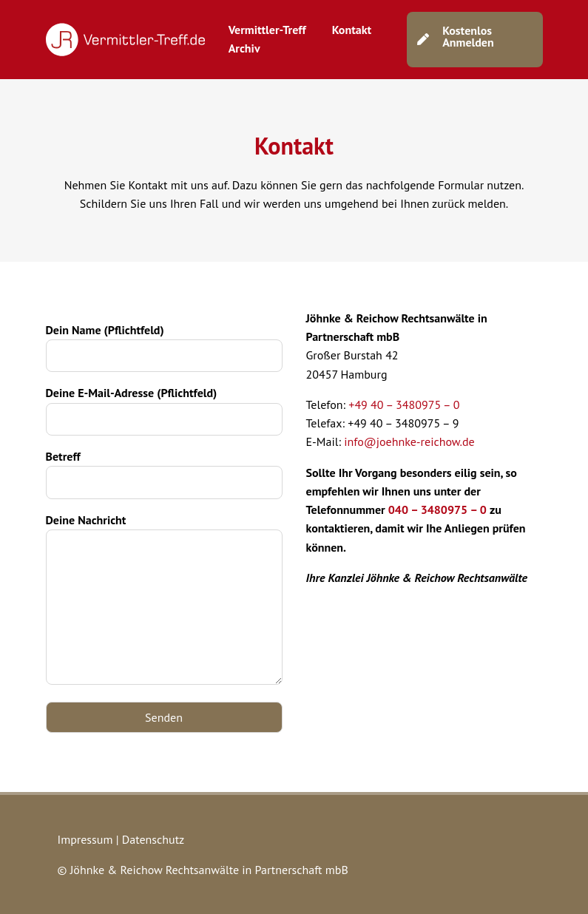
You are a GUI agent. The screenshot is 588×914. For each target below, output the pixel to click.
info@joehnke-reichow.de (409, 441)
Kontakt (352, 30)
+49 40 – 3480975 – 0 (404, 404)
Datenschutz (153, 839)
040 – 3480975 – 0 (437, 510)
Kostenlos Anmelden (468, 36)
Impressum (85, 839)
